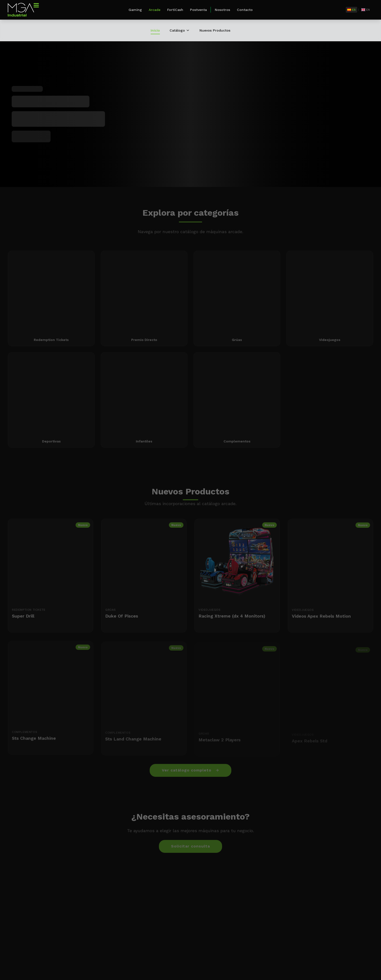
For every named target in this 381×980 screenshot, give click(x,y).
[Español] (351, 10)
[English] (366, 10)
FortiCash (175, 10)
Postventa (198, 10)
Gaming (135, 10)
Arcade (155, 10)
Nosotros (222, 10)
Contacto (245, 10)
